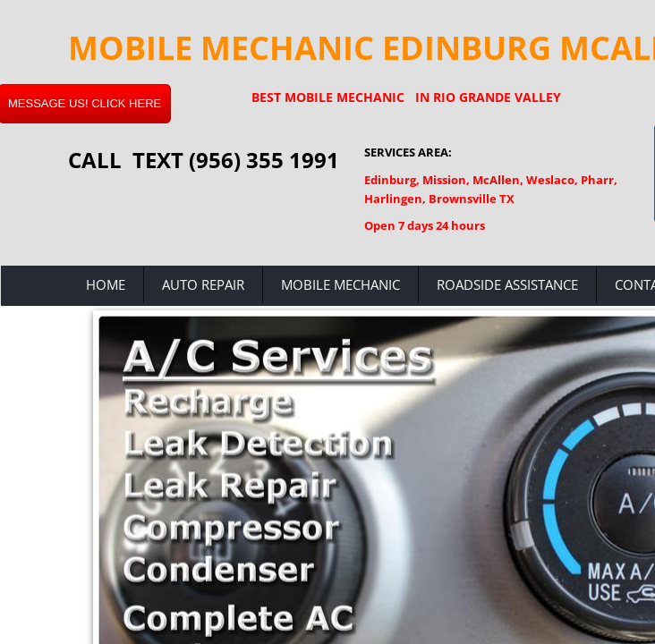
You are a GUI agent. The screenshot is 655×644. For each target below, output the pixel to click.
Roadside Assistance (507, 284)
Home (106, 284)
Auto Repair (203, 284)
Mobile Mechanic (340, 284)
